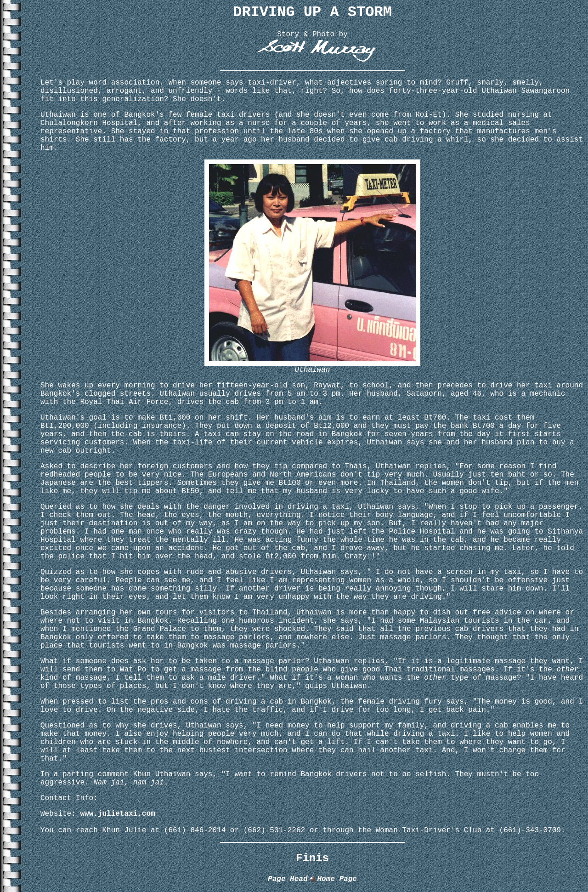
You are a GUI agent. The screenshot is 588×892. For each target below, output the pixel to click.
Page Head (288, 879)
